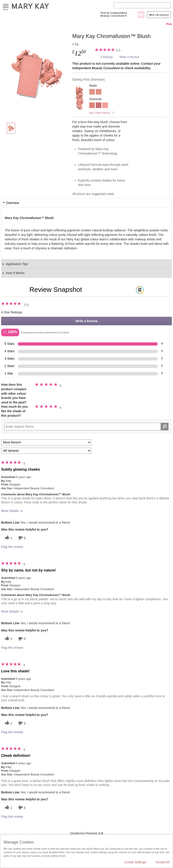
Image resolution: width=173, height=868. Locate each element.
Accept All (163, 862)
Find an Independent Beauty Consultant (114, 14)
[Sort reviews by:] (46, 442)
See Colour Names (100, 113)
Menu (6, 6)
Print (169, 24)
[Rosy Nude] (92, 92)
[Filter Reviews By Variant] (46, 451)
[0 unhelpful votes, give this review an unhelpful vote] (21, 538)
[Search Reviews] (86, 427)
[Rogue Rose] (105, 106)
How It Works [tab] (15, 273)
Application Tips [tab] (17, 264)
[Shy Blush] (92, 106)
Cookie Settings (135, 862)
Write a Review (129, 57)
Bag (159, 15)
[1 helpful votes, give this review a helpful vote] (8, 538)
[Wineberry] (99, 106)
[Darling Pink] (37, 73)
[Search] (142, 5)
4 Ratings (107, 57)
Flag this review (12, 547)
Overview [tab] (12, 203)
